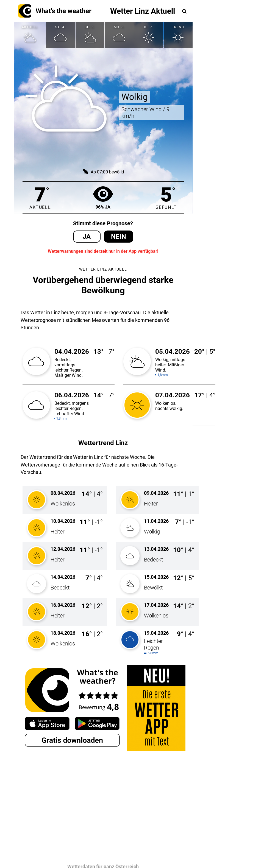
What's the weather (55, 11)
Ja (87, 237)
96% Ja (103, 197)
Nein (119, 237)
